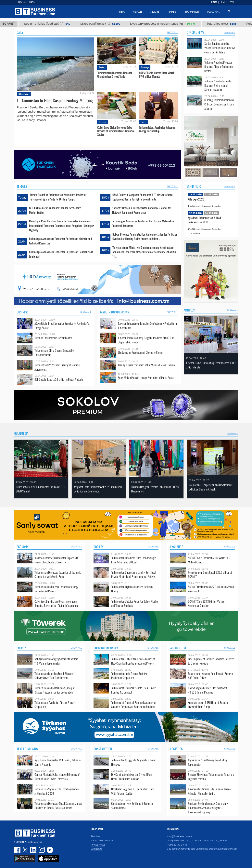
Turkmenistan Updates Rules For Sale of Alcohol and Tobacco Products (135, 604)
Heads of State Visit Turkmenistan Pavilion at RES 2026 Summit (40, 489)
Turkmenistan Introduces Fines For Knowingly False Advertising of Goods (133, 560)
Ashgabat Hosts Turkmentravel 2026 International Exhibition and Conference (98, 489)
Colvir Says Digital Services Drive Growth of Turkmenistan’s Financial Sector (116, 131)
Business (23, 312)
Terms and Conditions (102, 841)
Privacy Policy (98, 845)
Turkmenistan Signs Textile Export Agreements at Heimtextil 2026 (57, 791)
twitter (26, 850)
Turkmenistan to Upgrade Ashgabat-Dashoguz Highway (134, 762)
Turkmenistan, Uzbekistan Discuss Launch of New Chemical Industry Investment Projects (133, 661)
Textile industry (28, 749)
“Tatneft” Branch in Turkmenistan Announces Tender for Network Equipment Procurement (142, 210)
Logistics (176, 749)
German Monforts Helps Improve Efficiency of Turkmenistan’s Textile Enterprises (57, 777)
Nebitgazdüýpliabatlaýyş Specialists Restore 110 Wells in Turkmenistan (56, 661)
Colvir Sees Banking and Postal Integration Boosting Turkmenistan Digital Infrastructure (56, 604)
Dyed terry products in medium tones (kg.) (194, 24)
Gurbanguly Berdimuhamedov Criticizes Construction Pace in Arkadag (219, 104)
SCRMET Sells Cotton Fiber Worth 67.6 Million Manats (157, 75)
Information (193, 12)
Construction (103, 749)
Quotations (213, 12)
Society (102, 67)
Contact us (96, 849)
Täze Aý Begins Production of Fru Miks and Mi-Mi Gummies (147, 365)
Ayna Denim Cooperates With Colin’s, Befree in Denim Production (57, 762)
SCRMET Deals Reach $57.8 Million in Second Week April (211, 589)
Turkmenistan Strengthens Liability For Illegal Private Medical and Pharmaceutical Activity (134, 575)
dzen (49, 850)
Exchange (145, 67)
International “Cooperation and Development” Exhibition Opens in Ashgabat (211, 487)
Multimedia (21, 433)
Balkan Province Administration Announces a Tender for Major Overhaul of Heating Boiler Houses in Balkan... (145, 236)
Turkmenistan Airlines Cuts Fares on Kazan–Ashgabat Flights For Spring (209, 791)
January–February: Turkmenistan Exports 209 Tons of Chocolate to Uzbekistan (57, 560)
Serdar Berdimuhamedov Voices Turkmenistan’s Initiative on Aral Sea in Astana (220, 48)
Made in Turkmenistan (115, 312)
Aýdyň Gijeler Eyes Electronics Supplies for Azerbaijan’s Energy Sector (62, 326)
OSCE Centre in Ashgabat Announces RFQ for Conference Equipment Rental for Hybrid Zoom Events (142, 197)
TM (223, 2)
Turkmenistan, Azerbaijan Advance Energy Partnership (157, 129)
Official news (24, 94)
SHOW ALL (172, 32)
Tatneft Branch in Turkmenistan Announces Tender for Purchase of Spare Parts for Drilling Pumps (58, 197)
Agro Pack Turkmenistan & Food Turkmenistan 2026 (204, 220)
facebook (18, 850)
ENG (214, 2)
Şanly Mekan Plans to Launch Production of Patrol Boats (146, 378)
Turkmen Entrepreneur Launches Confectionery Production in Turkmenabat (148, 326)
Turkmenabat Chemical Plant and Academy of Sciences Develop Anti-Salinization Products (134, 705)
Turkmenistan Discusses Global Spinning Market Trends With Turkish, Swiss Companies (58, 806)
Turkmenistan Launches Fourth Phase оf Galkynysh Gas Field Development (54, 676)
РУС (231, 2)
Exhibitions (194, 186)
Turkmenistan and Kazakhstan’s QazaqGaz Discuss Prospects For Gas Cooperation (55, 690)
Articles (189, 310)
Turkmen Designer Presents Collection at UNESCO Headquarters (156, 489)
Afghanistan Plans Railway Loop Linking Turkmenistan (208, 762)
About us (95, 836)
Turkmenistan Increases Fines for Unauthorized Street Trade (115, 75)
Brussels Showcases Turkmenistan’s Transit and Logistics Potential (211, 777)
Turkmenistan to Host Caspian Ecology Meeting (55, 100)
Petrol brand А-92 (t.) (27, 24)
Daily (20, 32)
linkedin (33, 850)
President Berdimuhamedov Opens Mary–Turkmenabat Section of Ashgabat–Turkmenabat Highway (209, 808)
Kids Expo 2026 (196, 199)
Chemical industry (106, 648)
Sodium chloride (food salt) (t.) (78, 24)
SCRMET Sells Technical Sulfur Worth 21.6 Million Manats (209, 560)
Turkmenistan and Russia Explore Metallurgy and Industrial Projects (56, 589)
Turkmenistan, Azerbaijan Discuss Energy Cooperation (55, 705)
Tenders (22, 186)
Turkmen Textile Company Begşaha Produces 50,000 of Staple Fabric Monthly (146, 340)
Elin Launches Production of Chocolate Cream (140, 352)
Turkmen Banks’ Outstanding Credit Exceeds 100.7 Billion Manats (211, 365)
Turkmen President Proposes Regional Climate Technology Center (219, 67)
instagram (41, 850)
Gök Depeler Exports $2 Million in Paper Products (59, 379)
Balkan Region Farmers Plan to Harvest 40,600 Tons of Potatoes (208, 690)
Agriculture (178, 648)
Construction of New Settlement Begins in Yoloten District (132, 806)
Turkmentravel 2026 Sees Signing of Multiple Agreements (57, 367)
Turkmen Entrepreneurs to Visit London (53, 338)
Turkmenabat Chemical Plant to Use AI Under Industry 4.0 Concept (133, 690)
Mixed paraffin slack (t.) (131, 24)
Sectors (156, 12)
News (123, 12)
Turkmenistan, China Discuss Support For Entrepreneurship (54, 353)
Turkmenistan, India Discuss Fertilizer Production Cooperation (129, 676)
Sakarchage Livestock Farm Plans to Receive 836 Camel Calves (210, 676)
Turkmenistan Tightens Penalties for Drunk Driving (132, 589)
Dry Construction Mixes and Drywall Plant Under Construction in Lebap (132, 777)
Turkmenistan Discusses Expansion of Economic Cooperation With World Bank (58, 575)
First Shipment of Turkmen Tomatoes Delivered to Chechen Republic (211, 661)
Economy (103, 122)
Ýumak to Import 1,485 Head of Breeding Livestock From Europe (208, 705)
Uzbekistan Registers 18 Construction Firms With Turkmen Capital (133, 791)
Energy (144, 122)
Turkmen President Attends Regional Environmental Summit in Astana (218, 85)
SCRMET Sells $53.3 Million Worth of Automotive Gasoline (207, 604)
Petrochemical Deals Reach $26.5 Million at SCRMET (210, 575)
